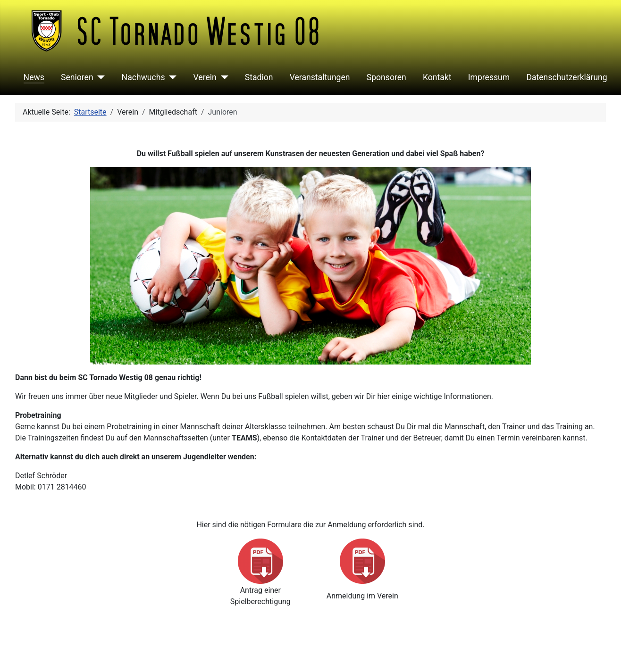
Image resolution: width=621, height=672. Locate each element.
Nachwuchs (143, 77)
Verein (205, 77)
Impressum (489, 77)
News (34, 77)
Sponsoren (386, 77)
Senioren (77, 77)
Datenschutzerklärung (566, 77)
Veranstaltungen (320, 77)
